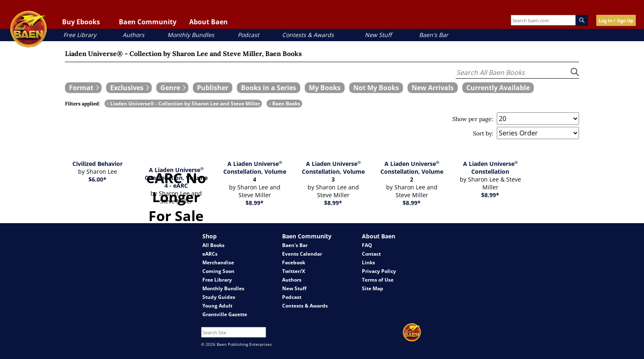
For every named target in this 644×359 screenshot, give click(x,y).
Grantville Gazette (225, 314)
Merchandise (218, 262)
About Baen (208, 22)
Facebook (294, 262)
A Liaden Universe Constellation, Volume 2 (412, 171)
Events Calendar (302, 254)
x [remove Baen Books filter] (270, 104)
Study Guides (219, 297)
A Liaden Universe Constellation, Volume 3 (333, 171)
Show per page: (473, 119)
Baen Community (148, 22)
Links (368, 262)
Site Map (373, 288)
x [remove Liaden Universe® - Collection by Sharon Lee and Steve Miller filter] (108, 104)
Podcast (248, 35)
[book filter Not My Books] (376, 88)
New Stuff (378, 35)
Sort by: (483, 133)
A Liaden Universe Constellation (490, 168)
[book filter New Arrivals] (433, 88)
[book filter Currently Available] (498, 88)
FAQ (367, 245)
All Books (213, 245)
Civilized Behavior (97, 164)
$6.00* (97, 179)
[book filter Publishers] (213, 88)
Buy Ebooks (81, 22)
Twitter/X (294, 271)
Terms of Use (378, 280)
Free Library (80, 35)
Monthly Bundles (191, 35)
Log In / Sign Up (616, 20)
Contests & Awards (308, 35)
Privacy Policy (379, 271)
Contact (371, 254)
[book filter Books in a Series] (269, 88)
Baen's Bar (434, 35)
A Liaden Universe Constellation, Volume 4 (255, 171)
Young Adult (217, 306)
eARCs (210, 254)
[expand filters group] (83, 88)
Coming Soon (218, 271)
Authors (133, 35)
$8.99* (255, 203)
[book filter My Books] (325, 88)
